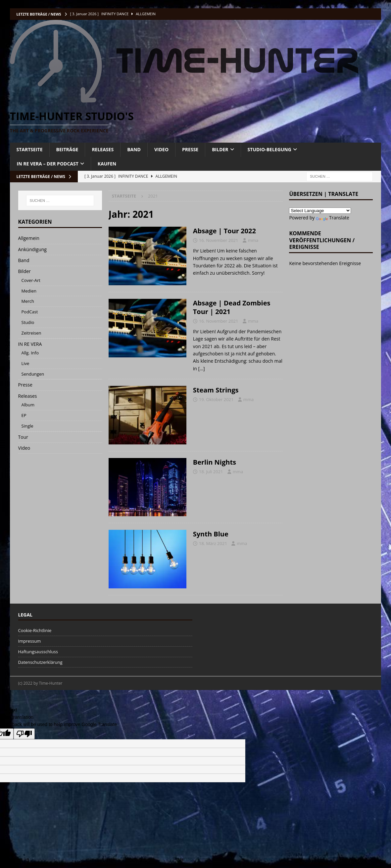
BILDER (220, 149)
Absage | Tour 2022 (224, 231)
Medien (29, 291)
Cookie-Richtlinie (35, 630)
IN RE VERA (30, 344)
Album (28, 405)
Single (27, 426)
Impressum (30, 641)
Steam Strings (216, 390)
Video (24, 448)
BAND (134, 149)
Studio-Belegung (269, 149)
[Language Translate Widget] (320, 211)
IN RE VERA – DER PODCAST (48, 164)
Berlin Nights (215, 462)
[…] (201, 368)
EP (24, 415)
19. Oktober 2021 (216, 399)
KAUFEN (107, 164)
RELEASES (103, 149)
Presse (25, 385)
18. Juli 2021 (211, 472)
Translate (333, 218)
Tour (23, 437)
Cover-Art (31, 280)
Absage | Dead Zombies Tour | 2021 (232, 307)
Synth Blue (211, 534)
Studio (28, 322)
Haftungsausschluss (38, 652)
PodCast (30, 312)
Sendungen (33, 374)
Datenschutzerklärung (40, 662)
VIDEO (161, 149)
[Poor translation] (24, 734)
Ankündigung (32, 249)
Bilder (24, 271)
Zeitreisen (31, 333)
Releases (28, 396)
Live (25, 363)
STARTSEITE (30, 149)
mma (253, 240)
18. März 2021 (213, 543)
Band (24, 260)
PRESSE (190, 149)
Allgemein (29, 238)
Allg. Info (30, 353)
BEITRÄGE (67, 149)
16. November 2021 (219, 240)
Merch (28, 301)
